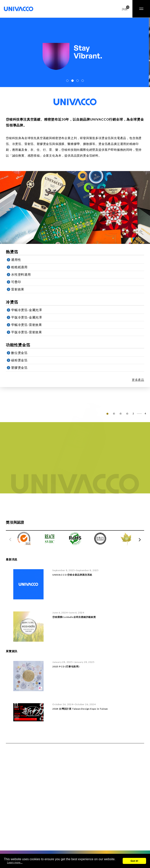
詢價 (125, 8)
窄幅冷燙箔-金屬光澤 (30, 310)
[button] (67, 81)
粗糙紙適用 (23, 267)
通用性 (20, 260)
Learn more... (15, 862)
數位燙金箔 (23, 353)
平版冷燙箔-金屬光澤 (30, 317)
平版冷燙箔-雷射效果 (30, 332)
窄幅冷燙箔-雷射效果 (30, 325)
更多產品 (144, 380)
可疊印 (20, 282)
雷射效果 (21, 289)
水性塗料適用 (25, 275)
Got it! (134, 861)
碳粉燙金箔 (23, 360)
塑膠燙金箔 (23, 368)
